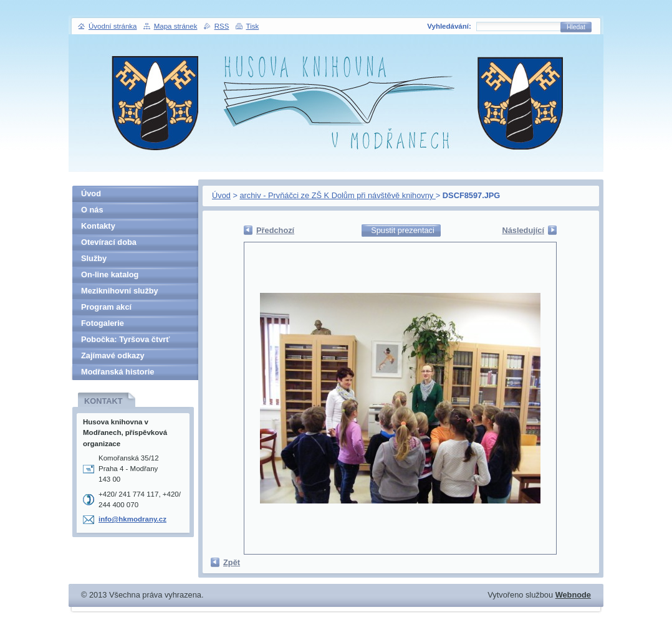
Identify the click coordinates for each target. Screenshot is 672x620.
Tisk (253, 26)
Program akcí (106, 307)
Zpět (232, 562)
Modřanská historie (118, 372)
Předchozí (275, 230)
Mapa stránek (176, 26)
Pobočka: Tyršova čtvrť (125, 339)
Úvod (221, 195)
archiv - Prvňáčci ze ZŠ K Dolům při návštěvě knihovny (337, 195)
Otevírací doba (109, 242)
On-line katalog (110, 274)
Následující (523, 230)
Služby (94, 258)
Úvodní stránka (113, 26)
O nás (92, 210)
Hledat (576, 27)
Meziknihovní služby (120, 291)
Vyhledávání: (449, 26)
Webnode (573, 595)
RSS (222, 26)
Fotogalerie (103, 323)
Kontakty (98, 226)
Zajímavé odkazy (113, 355)
